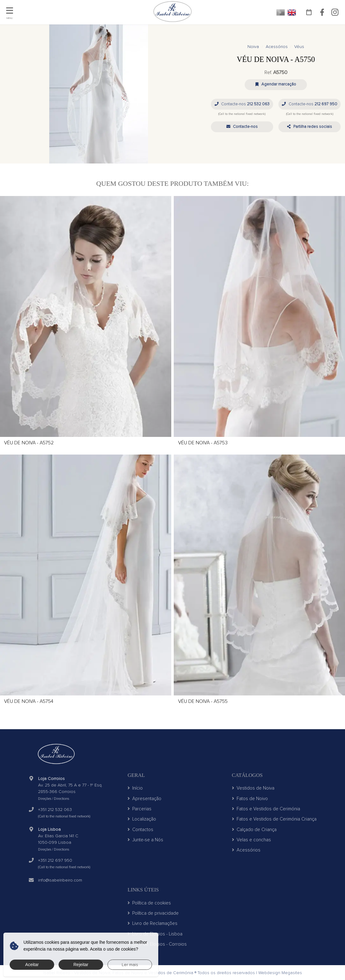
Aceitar (32, 965)
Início (135, 788)
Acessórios (277, 47)
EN (292, 12)
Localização (142, 819)
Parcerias (140, 809)
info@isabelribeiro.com (60, 880)
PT (281, 12)
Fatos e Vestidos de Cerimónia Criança (274, 819)
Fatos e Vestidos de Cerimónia (266, 809)
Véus (299, 47)
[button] (242, 127)
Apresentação (144, 799)
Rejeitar (81, 965)
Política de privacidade (153, 913)
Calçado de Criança (254, 830)
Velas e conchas (251, 840)
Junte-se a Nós (145, 840)
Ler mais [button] (130, 965)
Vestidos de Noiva (253, 788)
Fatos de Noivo (250, 799)
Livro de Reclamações (153, 923)
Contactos (140, 830)
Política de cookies (149, 903)
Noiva (253, 47)
